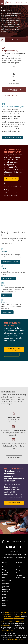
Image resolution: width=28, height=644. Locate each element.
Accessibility (6, 583)
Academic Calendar (19, 563)
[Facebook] (8, 548)
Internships (7, 295)
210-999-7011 (14, 551)
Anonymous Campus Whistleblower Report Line (6, 589)
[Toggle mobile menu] (2, 2)
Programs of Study (10, 40)
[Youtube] (17, 548)
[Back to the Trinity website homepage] (2, 7)
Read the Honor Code (14, 503)
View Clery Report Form (7, 631)
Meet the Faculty (11, 179)
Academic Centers (12, 355)
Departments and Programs (13, 138)
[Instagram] (11, 548)
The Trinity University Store (20, 577)
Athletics (19, 567)
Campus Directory (5, 563)
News (4, 577)
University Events (7, 580)
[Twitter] (14, 548)
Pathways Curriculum (11, 95)
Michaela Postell (5, 625)
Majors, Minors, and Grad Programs (14, 90)
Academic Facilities (14, 457)
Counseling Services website (15, 639)
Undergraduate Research (11, 262)
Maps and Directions (5, 574)
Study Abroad (7, 312)
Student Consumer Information (5, 599)
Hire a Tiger (19, 573)
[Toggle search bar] (26, 2)
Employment (6, 567)
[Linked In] (20, 548)
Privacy (4, 594)
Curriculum (22, 40)
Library (4, 570)
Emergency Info (20, 570)
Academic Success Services (14, 349)
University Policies (5, 604)
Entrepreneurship (8, 279)
